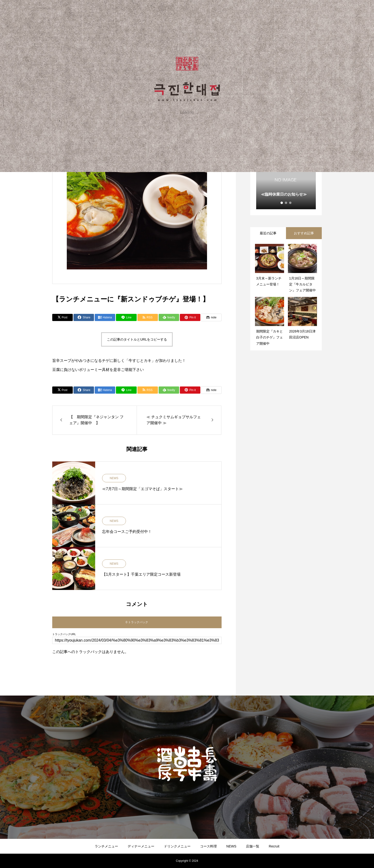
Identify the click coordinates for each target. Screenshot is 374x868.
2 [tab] (286, 203)
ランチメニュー (106, 846)
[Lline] (126, 317)
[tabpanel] (286, 179)
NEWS (114, 478)
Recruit (274, 846)
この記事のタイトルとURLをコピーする (137, 339)
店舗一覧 (253, 846)
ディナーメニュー (141, 846)
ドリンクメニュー (177, 846)
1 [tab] (282, 203)
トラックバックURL (64, 634)
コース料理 (208, 846)
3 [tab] (291, 203)
